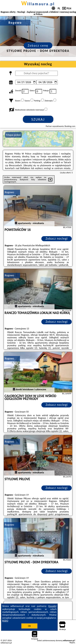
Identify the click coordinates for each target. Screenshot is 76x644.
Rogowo (10, 192)
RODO (5, 621)
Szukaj (38, 119)
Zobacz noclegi (57, 238)
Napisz (72, 642)
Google (52, 606)
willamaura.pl (38, 4)
